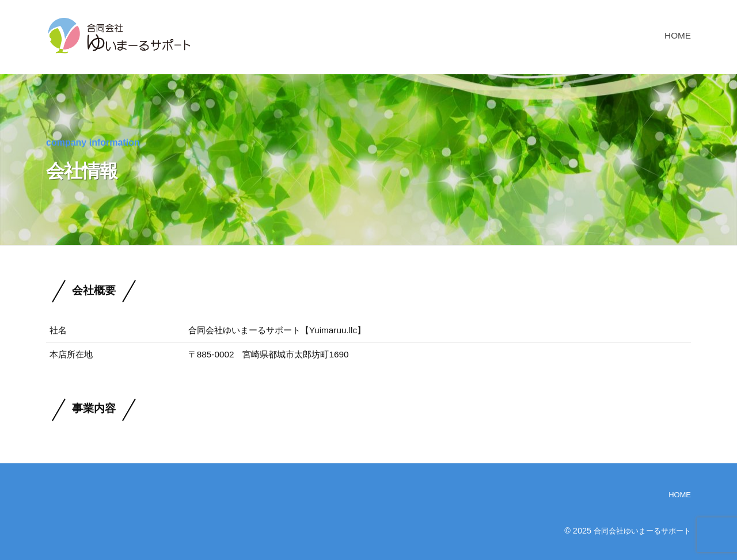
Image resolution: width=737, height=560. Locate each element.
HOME (678, 35)
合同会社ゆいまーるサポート (639, 530)
